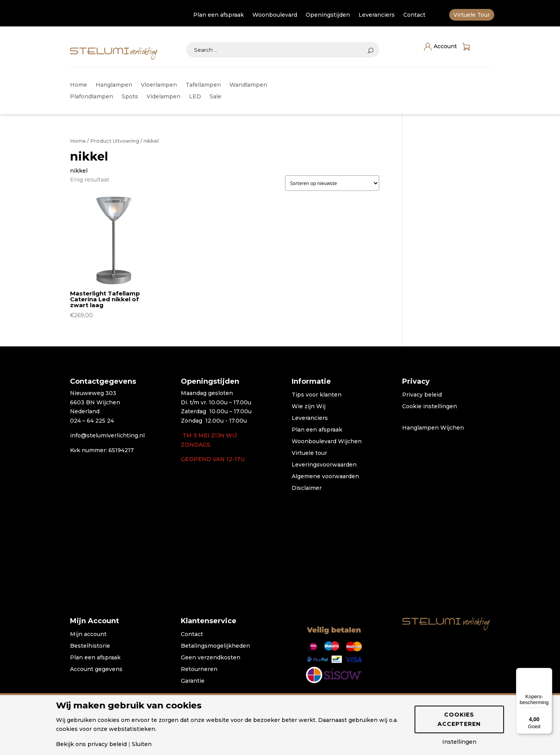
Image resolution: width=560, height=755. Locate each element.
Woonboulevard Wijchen (327, 442)
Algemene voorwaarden (325, 477)
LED (195, 97)
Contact (414, 15)
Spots (130, 97)
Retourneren (199, 669)
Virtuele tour (309, 453)
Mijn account (88, 634)
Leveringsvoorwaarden (324, 465)
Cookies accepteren (459, 719)
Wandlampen (248, 85)
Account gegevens (96, 669)
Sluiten (142, 744)
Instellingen (459, 742)
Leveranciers (377, 15)
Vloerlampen (159, 85)
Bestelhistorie (90, 646)
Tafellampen (203, 85)
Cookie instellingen (430, 407)
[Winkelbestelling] (332, 183)
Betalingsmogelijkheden (215, 646)
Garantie (193, 681)
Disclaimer (307, 488)
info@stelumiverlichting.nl (107, 435)
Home (79, 85)
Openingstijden (328, 15)
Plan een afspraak (219, 15)
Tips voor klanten (317, 395)
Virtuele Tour (472, 15)
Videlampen (164, 97)
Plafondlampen (92, 97)
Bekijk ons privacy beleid (91, 744)
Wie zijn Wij (309, 407)
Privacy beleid (422, 395)
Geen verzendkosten (211, 658)
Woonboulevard (275, 15)
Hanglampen (114, 85)
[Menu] (548, 673)
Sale (215, 97)
